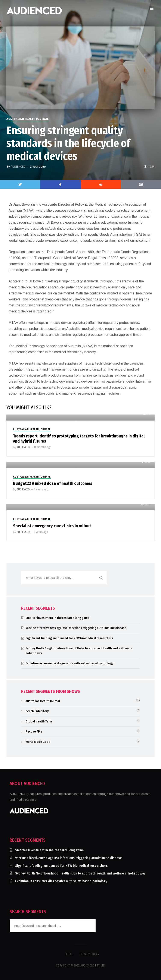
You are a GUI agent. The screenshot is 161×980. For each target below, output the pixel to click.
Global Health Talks (39, 721)
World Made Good (38, 742)
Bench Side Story (37, 711)
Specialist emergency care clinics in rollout (52, 526)
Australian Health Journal (28, 119)
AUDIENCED (18, 167)
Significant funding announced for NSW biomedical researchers (69, 638)
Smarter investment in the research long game (57, 618)
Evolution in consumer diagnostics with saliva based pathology (69, 663)
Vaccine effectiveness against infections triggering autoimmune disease (76, 628)
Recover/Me (34, 731)
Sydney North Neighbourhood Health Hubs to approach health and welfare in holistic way (80, 873)
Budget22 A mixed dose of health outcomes (53, 483)
